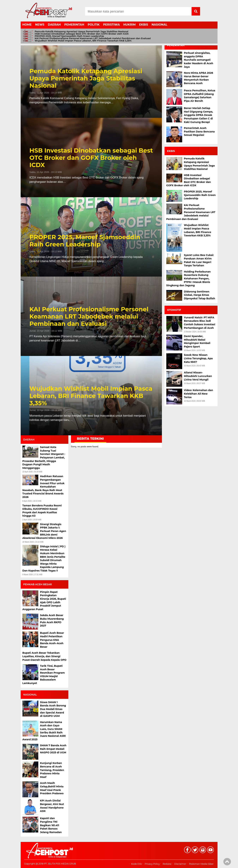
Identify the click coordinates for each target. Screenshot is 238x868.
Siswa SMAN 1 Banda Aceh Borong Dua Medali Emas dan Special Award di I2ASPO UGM (53, 709)
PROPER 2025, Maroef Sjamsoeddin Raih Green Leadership (69, 36)
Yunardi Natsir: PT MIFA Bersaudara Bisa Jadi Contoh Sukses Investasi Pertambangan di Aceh (200, 323)
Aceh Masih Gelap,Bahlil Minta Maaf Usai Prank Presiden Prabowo (52, 788)
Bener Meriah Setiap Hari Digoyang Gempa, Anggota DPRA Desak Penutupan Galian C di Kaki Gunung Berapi (199, 115)
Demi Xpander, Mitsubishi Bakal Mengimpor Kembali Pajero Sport (197, 341)
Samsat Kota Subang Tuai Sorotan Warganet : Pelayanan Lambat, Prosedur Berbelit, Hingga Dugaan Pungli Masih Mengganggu (44, 458)
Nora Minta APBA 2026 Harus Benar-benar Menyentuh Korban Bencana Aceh (199, 78)
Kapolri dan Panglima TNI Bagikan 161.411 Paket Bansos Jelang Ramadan (51, 825)
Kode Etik (136, 864)
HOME (27, 25)
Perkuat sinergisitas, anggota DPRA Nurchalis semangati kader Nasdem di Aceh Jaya (199, 60)
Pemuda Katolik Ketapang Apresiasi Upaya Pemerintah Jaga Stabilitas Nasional (82, 31)
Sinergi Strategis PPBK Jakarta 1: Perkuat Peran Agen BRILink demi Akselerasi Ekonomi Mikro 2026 (44, 531)
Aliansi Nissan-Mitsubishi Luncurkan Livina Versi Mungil (198, 376)
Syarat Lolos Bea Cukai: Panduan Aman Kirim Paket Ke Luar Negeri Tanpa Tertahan (199, 260)
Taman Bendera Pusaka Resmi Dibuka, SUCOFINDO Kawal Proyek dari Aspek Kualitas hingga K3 (42, 511)
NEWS (40, 25)
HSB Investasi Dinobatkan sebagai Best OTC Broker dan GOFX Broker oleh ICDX (82, 34)
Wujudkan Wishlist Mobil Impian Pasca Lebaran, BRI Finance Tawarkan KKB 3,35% (83, 41)
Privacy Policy (152, 864)
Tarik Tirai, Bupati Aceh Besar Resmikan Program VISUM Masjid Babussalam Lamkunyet (44, 675)
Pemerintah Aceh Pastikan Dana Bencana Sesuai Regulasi (199, 131)
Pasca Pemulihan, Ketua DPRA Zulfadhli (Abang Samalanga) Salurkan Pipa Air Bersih (200, 96)
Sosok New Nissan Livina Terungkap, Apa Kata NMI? (198, 358)
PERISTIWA (111, 25)
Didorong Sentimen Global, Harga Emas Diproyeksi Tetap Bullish (200, 295)
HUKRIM (129, 25)
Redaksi (167, 864)
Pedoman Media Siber (201, 864)
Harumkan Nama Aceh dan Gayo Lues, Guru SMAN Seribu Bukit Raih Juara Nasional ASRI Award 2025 (44, 731)
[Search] (138, 11)
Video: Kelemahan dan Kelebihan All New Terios (199, 394)
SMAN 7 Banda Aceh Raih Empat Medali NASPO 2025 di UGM (53, 749)
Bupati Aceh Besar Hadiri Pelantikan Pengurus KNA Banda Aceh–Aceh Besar (52, 640)
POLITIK (94, 25)
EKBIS (144, 25)
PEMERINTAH (74, 25)
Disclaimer (180, 864)
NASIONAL (159, 25)
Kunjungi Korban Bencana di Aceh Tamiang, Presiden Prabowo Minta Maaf (52, 770)
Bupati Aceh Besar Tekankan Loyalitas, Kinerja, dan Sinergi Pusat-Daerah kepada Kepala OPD (44, 656)
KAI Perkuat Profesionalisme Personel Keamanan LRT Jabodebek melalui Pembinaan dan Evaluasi (93, 38)
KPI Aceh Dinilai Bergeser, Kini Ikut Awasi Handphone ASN (52, 806)
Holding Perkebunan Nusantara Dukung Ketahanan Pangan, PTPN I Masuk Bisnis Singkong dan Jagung (189, 279)
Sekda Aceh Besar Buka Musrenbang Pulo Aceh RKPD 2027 (52, 620)
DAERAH (54, 25)
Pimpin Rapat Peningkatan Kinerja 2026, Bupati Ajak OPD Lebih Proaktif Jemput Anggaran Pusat (44, 601)
